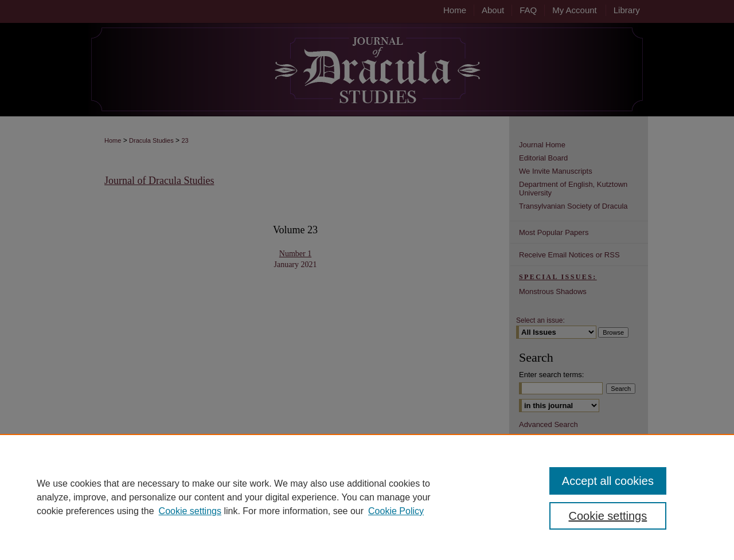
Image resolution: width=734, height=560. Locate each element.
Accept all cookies (608, 481)
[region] (367, 497)
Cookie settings (190, 511)
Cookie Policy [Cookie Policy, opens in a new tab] (396, 511)
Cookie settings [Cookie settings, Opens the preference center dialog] (608, 516)
